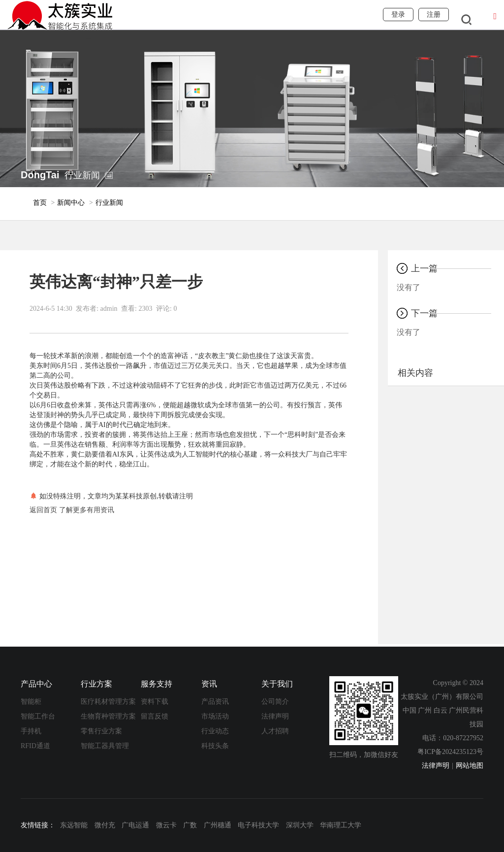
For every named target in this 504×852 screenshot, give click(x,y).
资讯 (209, 684)
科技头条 (215, 746)
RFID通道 (35, 746)
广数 (190, 825)
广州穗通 (218, 825)
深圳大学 (300, 825)
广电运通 (135, 825)
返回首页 (43, 510)
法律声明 (275, 716)
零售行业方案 (101, 731)
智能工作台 (38, 716)
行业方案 (96, 684)
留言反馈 (155, 716)
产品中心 (36, 684)
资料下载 (155, 702)
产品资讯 (215, 702)
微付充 (105, 825)
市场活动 (215, 716)
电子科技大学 (258, 825)
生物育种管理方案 (108, 716)
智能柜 (31, 702)
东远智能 (74, 825)
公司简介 (275, 702)
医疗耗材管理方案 (108, 702)
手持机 (31, 731)
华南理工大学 (341, 825)
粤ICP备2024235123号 (450, 752)
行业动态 (215, 731)
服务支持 (157, 684)
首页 (40, 203)
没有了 (409, 287)
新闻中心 (71, 203)
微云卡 (166, 825)
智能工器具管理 (105, 746)
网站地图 (470, 766)
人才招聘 (275, 731)
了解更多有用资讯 (87, 510)
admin (109, 309)
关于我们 (277, 684)
